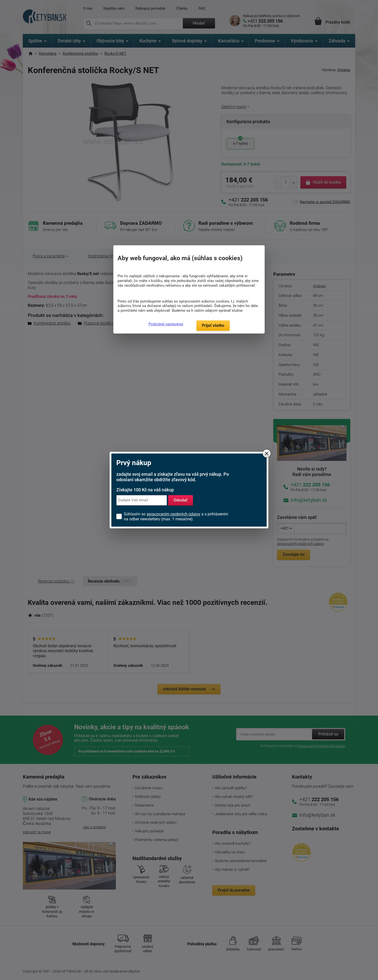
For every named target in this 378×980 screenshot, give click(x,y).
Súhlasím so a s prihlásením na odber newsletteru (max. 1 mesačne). (176, 517)
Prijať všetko (213, 325)
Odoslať (181, 500)
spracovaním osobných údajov (173, 514)
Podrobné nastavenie (166, 324)
